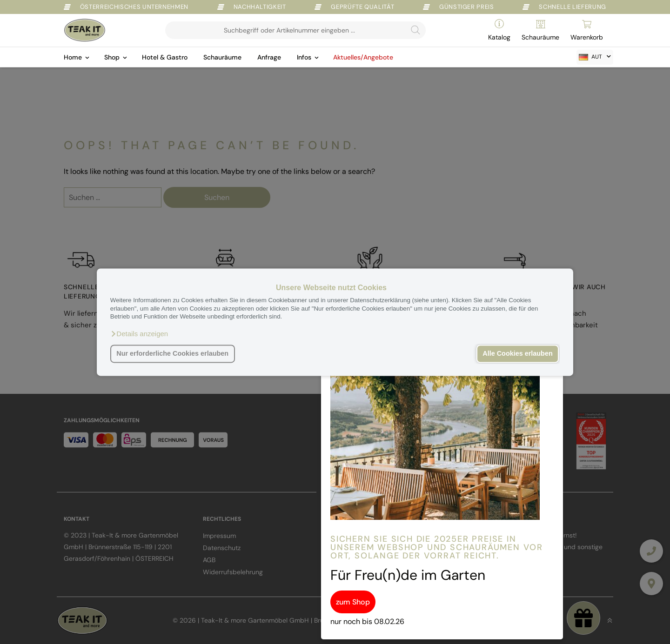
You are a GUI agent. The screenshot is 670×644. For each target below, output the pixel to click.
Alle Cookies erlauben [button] (517, 354)
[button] (139, 334)
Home (73, 57)
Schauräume (222, 57)
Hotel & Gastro (165, 57)
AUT (590, 57)
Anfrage (269, 57)
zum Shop (353, 602)
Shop (112, 57)
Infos (304, 57)
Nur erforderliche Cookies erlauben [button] (172, 354)
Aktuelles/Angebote (363, 57)
